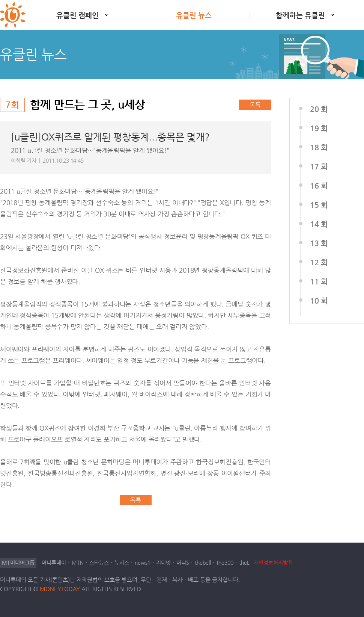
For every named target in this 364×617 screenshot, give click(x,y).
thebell (203, 563)
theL (244, 563)
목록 (255, 105)
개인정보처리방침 (273, 563)
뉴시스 (122, 563)
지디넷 (163, 563)
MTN (78, 563)
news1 (143, 563)
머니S (183, 563)
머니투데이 (54, 563)
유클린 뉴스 (194, 15)
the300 (225, 563)
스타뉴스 (99, 563)
